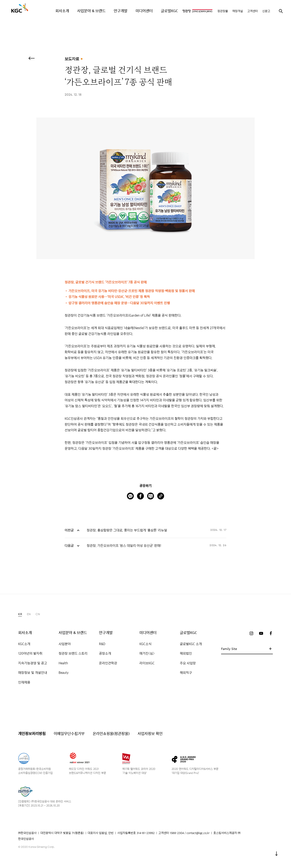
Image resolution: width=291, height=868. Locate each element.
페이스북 (271, 633)
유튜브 (261, 633)
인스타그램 (251, 633)
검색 (281, 11)
